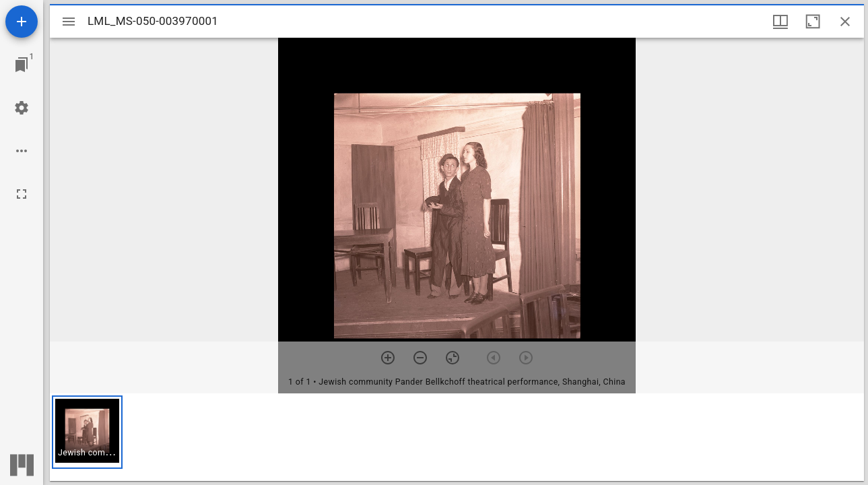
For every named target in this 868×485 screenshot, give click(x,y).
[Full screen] (22, 194)
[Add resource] (22, 22)
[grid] (457, 437)
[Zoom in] (388, 358)
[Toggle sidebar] (69, 22)
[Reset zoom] (453, 358)
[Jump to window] (22, 65)
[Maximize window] (813, 22)
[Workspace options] (22, 151)
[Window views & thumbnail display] (780, 22)
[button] (87, 432)
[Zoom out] (420, 358)
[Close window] (845, 22)
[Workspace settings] (22, 108)
